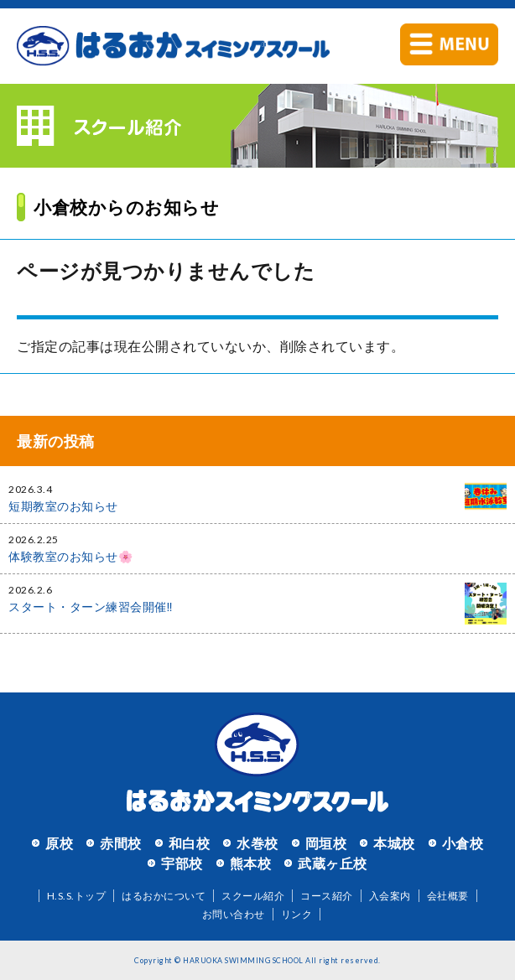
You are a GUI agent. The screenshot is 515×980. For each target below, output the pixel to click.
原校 (59, 843)
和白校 (190, 843)
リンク (297, 914)
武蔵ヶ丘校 (333, 863)
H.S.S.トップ (77, 896)
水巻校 (257, 843)
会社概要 (448, 896)
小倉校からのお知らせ (126, 207)
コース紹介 (327, 896)
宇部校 (182, 863)
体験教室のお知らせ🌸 (70, 556)
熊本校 (251, 863)
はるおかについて (164, 896)
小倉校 (463, 843)
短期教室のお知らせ (63, 506)
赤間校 (121, 843)
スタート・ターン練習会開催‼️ (91, 607)
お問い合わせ (234, 914)
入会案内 (390, 896)
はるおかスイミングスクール (173, 46)
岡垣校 (326, 843)
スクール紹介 (253, 896)
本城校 (394, 843)
